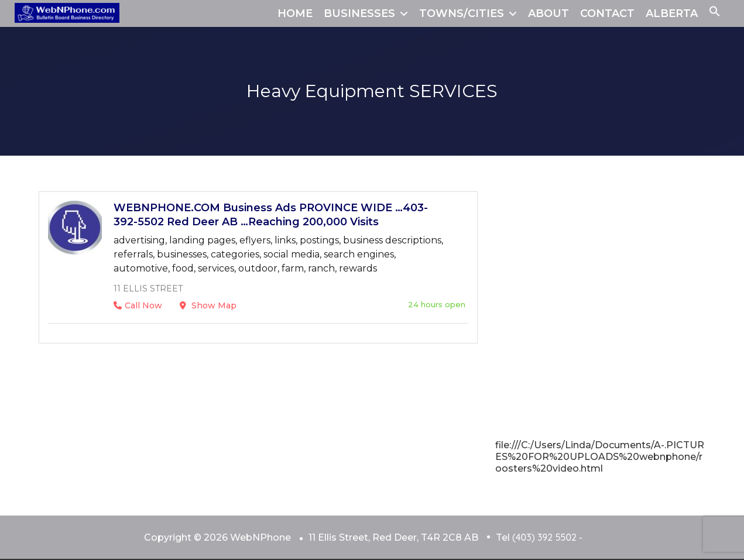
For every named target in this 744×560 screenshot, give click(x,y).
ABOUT (548, 13)
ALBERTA (672, 13)
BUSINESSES (359, 13)
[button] (715, 13)
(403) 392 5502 (544, 537)
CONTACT (607, 13)
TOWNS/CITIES (462, 13)
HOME (295, 13)
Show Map (208, 305)
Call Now (138, 305)
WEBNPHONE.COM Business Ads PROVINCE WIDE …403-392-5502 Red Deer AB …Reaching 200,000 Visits (271, 215)
